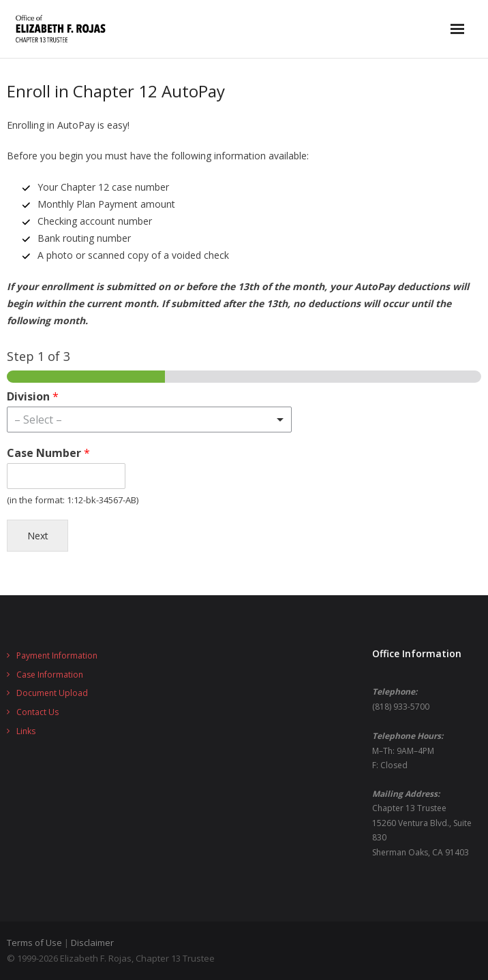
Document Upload (52, 693)
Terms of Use (34, 943)
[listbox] (149, 420)
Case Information (50, 675)
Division (33, 397)
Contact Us (37, 712)
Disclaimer (92, 943)
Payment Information (57, 655)
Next (38, 536)
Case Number (48, 453)
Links (26, 731)
